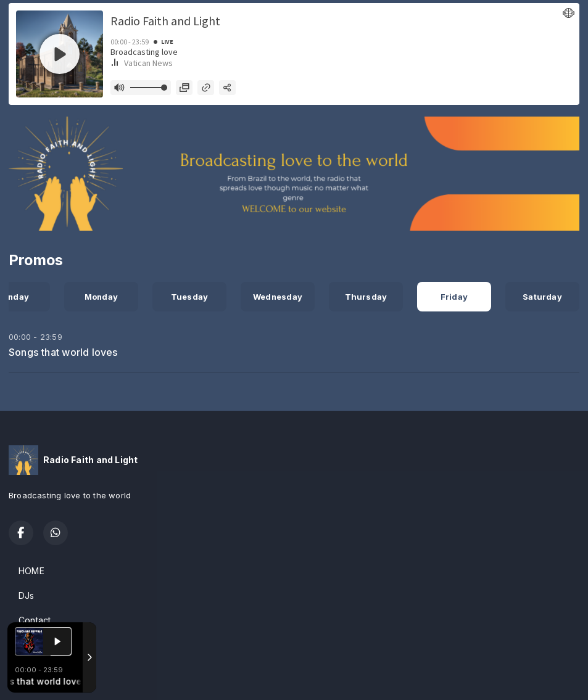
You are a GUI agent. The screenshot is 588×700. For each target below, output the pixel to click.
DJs (27, 595)
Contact (35, 620)
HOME (31, 571)
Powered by (43, 677)
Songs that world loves (64, 352)
